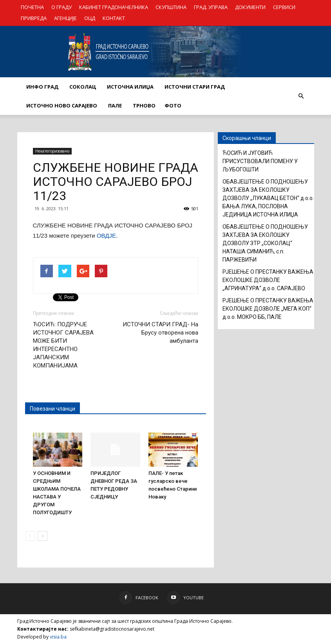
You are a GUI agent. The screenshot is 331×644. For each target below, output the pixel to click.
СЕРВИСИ (284, 7)
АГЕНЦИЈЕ (65, 18)
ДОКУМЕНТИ (250, 7)
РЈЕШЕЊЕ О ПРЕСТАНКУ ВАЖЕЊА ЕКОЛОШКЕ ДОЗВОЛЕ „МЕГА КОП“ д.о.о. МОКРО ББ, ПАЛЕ (268, 309)
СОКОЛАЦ (83, 87)
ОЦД (90, 18)
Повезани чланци (52, 409)
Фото (173, 106)
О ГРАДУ (61, 7)
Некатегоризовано (52, 151)
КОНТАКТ (114, 18)
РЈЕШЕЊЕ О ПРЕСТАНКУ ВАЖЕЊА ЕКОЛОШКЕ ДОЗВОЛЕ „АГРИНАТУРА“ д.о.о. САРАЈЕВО (268, 280)
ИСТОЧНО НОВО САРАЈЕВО (62, 106)
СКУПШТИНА (171, 7)
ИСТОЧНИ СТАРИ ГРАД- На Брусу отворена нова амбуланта (160, 333)
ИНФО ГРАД (42, 87)
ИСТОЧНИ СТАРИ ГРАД (195, 87)
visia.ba (58, 637)
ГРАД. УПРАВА (211, 7)
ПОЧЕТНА (32, 7)
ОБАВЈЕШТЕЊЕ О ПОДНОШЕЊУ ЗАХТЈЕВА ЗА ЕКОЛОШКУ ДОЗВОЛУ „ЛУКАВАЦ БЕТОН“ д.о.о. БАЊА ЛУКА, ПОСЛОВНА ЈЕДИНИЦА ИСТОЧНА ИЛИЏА (268, 198)
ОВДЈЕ (106, 236)
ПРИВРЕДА (34, 18)
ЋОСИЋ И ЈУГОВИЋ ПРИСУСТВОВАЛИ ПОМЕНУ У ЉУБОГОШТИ (260, 161)
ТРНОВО (144, 106)
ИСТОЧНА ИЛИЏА (130, 87)
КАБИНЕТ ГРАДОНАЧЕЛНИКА (114, 7)
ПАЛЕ (115, 106)
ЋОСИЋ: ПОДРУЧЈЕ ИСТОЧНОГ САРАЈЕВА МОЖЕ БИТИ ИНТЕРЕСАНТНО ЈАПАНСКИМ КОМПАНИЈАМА (63, 345)
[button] (301, 96)
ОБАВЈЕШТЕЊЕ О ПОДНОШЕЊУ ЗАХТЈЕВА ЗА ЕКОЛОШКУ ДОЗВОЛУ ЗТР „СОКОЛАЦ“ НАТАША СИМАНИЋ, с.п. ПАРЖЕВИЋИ (265, 243)
